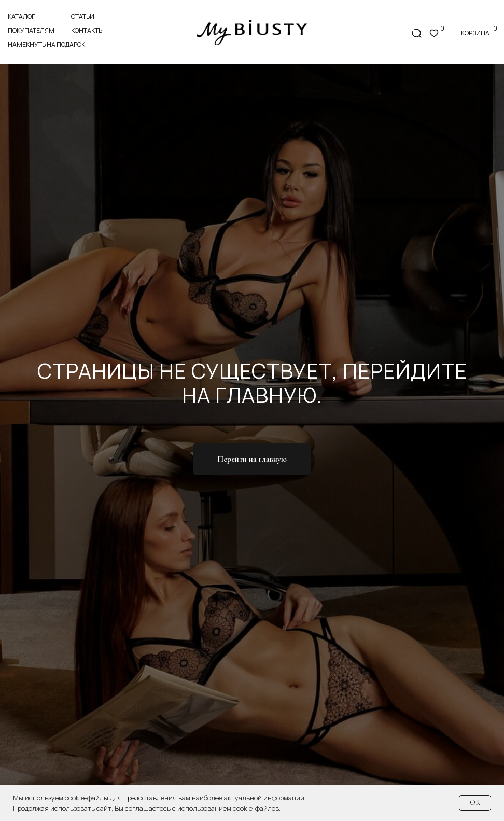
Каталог (22, 16)
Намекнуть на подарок (46, 44)
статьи (83, 16)
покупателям (31, 30)
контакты (87, 30)
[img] (252, 32)
